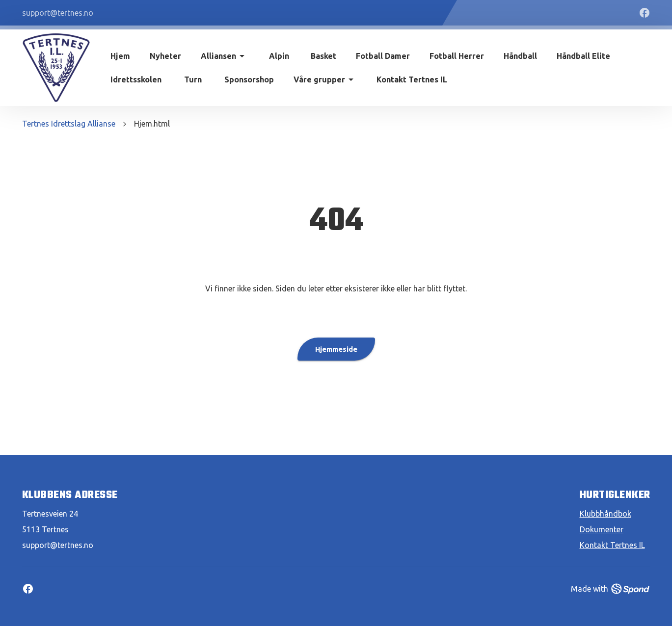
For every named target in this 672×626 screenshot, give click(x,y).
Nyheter (165, 56)
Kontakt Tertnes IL (412, 79)
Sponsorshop (249, 79)
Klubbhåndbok (605, 514)
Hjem (120, 56)
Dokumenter (602, 529)
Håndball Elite (583, 56)
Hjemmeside (336, 349)
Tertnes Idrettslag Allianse (69, 124)
